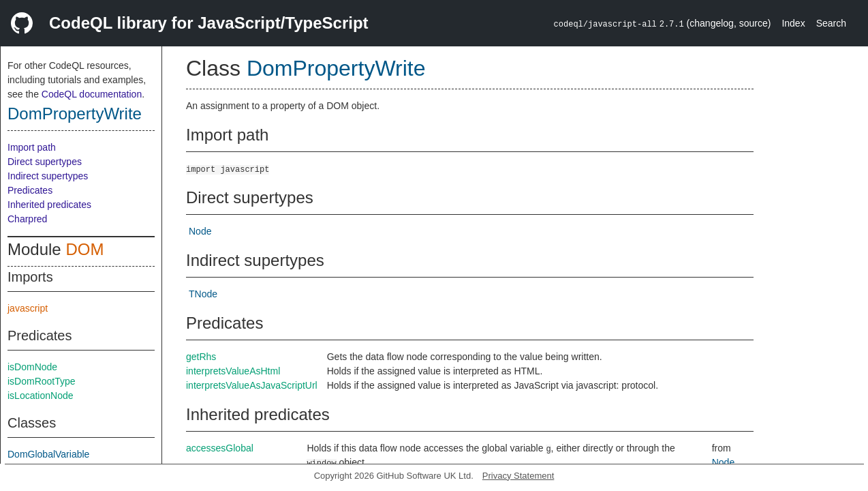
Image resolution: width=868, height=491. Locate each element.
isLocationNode (41, 396)
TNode (203, 294)
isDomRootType (42, 381)
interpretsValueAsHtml (233, 371)
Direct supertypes (45, 162)
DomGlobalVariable (48, 454)
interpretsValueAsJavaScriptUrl (252, 385)
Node (200, 231)
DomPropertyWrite (75, 114)
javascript (28, 308)
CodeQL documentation (92, 94)
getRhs (201, 357)
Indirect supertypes (48, 176)
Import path (32, 147)
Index (793, 23)
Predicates (30, 190)
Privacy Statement (518, 476)
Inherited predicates (49, 205)
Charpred (27, 219)
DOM (84, 249)
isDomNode (32, 367)
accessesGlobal (220, 448)
